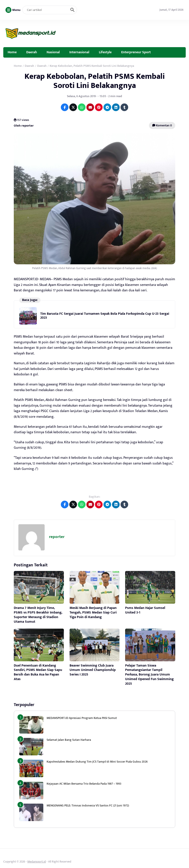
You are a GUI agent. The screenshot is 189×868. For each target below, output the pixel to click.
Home (12, 52)
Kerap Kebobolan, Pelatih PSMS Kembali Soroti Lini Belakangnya (95, 81)
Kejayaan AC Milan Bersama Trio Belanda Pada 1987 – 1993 (84, 784)
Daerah (32, 52)
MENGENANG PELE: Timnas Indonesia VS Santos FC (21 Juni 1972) (88, 805)
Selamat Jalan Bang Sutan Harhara (69, 740)
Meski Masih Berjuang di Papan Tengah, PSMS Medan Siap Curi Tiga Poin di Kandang (93, 613)
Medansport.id (37, 862)
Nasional (53, 52)
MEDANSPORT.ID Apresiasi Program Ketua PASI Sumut (82, 718)
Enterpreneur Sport (136, 52)
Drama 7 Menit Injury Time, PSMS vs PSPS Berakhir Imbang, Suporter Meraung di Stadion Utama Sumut (38, 615)
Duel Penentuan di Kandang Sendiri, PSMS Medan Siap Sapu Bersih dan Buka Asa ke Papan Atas (38, 672)
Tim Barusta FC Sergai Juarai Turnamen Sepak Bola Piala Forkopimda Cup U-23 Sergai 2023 (105, 316)
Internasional (79, 52)
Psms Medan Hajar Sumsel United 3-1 (145, 610)
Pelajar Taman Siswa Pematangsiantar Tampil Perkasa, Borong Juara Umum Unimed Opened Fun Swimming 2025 (149, 675)
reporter (57, 537)
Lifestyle (105, 52)
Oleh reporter (24, 126)
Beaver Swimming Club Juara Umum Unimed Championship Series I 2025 (93, 670)
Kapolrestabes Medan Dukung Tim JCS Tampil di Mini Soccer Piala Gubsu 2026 (97, 762)
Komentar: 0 (162, 125)
